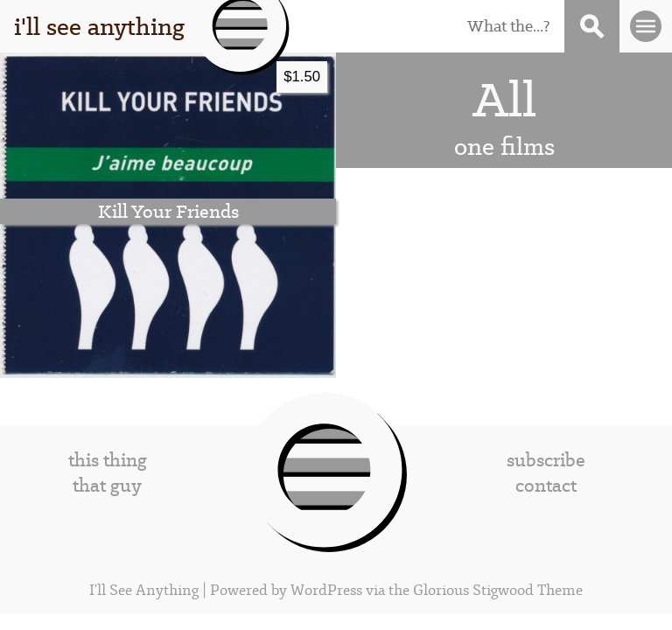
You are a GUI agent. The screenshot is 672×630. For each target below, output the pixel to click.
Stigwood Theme (528, 590)
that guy (107, 485)
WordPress (326, 590)
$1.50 (302, 77)
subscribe (546, 460)
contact (546, 485)
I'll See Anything (146, 590)
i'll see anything (99, 26)
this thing (108, 460)
